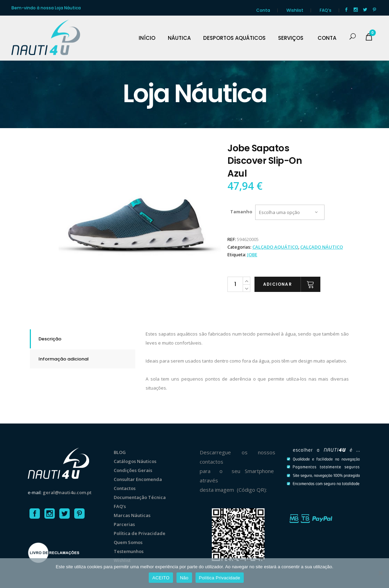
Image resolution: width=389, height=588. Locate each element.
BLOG (120, 452)
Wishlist (295, 10)
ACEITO (161, 578)
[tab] (83, 339)
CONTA (327, 38)
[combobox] (290, 212)
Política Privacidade (220, 578)
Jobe (252, 255)
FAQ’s (326, 10)
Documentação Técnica (140, 497)
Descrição (50, 339)
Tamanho (241, 212)
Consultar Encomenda (138, 479)
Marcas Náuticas (132, 515)
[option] (140, 223)
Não (184, 578)
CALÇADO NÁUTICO (322, 247)
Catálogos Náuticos (135, 461)
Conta (263, 10)
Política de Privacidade (140, 533)
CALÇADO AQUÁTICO (275, 247)
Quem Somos (128, 542)
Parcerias (124, 524)
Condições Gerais (133, 470)
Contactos (125, 488)
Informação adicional (64, 359)
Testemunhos (129, 551)
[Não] (380, 573)
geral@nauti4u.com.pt (67, 492)
